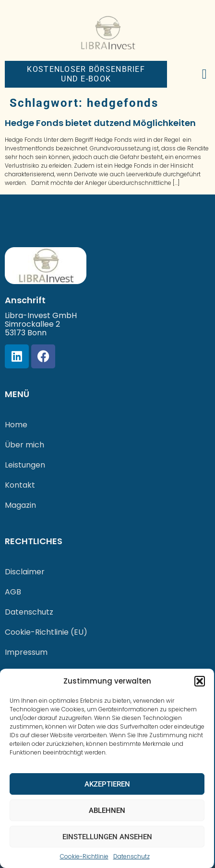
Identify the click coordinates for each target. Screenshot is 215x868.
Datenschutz (131, 856)
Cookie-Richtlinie (84, 856)
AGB (13, 592)
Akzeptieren (107, 784)
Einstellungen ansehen (107, 837)
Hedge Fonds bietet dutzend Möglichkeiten (100, 123)
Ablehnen (107, 811)
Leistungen (25, 465)
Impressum (26, 652)
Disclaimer (25, 572)
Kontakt (20, 485)
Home (16, 425)
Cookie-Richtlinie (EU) (46, 632)
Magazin (20, 505)
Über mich (24, 445)
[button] (200, 681)
